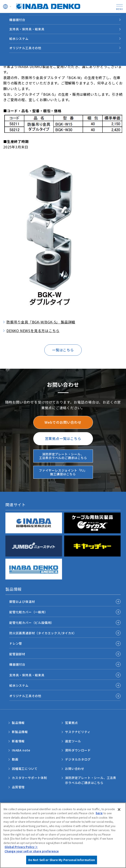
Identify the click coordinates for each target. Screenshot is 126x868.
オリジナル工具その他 (25, 48)
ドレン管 (16, 643)
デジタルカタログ (78, 759)
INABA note (21, 750)
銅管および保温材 (22, 602)
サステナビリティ (78, 732)
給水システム (19, 39)
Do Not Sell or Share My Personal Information (62, 862)
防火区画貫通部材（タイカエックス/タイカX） (43, 633)
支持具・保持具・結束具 (27, 29)
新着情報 (18, 741)
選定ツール (73, 741)
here (99, 815)
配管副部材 (17, 654)
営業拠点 (71, 723)
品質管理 (18, 787)
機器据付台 (17, 20)
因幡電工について (25, 769)
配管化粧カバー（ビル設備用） (32, 623)
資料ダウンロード (78, 750)
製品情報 (18, 723)
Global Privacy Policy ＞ (21, 849)
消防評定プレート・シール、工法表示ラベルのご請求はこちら (91, 780)
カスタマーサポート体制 (30, 778)
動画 (15, 759)
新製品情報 (20, 732)
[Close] (119, 811)
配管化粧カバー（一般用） (29, 612)
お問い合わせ (75, 769)
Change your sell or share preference (32, 853)
